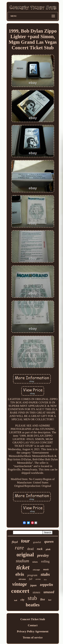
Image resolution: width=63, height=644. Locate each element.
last (50, 600)
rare (19, 548)
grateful (37, 542)
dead (30, 549)
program (32, 575)
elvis (20, 574)
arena (38, 579)
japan (33, 585)
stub (32, 598)
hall (16, 600)
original (25, 555)
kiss (45, 579)
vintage (20, 584)
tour (25, 541)
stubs (45, 574)
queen (49, 541)
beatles (33, 605)
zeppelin (47, 585)
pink (48, 549)
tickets (35, 562)
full (31, 579)
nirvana (22, 579)
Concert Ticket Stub (33, 619)
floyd (15, 542)
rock (40, 549)
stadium (22, 561)
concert (20, 591)
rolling (45, 561)
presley (43, 555)
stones (36, 592)
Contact (33, 625)
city (22, 600)
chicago (36, 570)
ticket (23, 567)
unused (49, 592)
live (43, 599)
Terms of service (33, 637)
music (46, 569)
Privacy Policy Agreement (33, 631)
